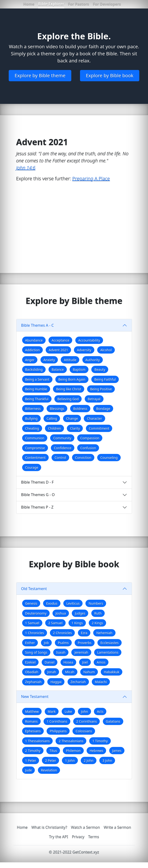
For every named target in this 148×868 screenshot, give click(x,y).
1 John (70, 760)
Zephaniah (33, 682)
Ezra (84, 633)
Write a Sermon (118, 827)
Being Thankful (37, 399)
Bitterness (33, 409)
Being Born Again (72, 379)
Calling (52, 418)
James (117, 751)
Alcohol (106, 350)
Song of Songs (36, 652)
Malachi (101, 682)
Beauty (100, 369)
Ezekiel (30, 662)
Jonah (52, 672)
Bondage (103, 409)
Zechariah (78, 682)
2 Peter (50, 760)
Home (29, 4)
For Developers (107, 4)
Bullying (31, 418)
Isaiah (61, 652)
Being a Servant (37, 379)
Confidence (63, 448)
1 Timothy (100, 741)
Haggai (56, 682)
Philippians (58, 731)
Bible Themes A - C (38, 325)
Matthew (32, 711)
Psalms (63, 643)
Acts (100, 711)
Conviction (83, 458)
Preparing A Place (91, 178)
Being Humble (36, 389)
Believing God (68, 399)
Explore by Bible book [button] (110, 75)
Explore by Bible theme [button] (40, 75)
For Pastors (79, 4)
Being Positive (101, 389)
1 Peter (31, 760)
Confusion (88, 448)
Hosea (68, 662)
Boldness (80, 409)
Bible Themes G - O (38, 495)
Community (62, 438)
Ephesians (33, 731)
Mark (52, 711)
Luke (68, 711)
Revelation (49, 770)
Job (46, 643)
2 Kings (97, 623)
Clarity (75, 428)
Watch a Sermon (86, 827)
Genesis (31, 603)
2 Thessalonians (71, 741)
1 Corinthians (57, 721)
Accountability (89, 340)
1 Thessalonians (38, 741)
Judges (80, 613)
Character (94, 418)
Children (54, 428)
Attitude (70, 360)
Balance (58, 369)
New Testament (35, 697)
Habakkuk (112, 672)
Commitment (99, 428)
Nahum (89, 672)
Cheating (32, 428)
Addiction (32, 350)
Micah (70, 672)
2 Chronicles (62, 633)
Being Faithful (105, 379)
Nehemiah (104, 633)
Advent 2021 (58, 350)
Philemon (73, 751)
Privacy (78, 837)
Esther (30, 643)
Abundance (34, 340)
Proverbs (84, 643)
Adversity (84, 350)
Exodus (52, 603)
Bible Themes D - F (38, 482)
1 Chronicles (35, 633)
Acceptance (60, 340)
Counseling (109, 458)
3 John (107, 760)
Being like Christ (68, 389)
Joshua (61, 613)
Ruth (98, 613)
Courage (32, 467)
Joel (85, 662)
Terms (94, 837)
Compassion (90, 438)
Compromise (35, 448)
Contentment (35, 458)
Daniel (50, 662)
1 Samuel (32, 623)
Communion (35, 438)
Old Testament (34, 589)
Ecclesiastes (110, 643)
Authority (93, 360)
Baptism (79, 369)
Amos (101, 662)
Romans (31, 721)
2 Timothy (33, 751)
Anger (30, 360)
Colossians (84, 731)
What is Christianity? (49, 827)
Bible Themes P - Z (37, 507)
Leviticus (73, 603)
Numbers (96, 603)
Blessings (57, 409)
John (84, 711)
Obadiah (32, 672)
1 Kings (77, 623)
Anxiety (49, 360)
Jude (29, 770)
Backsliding (34, 369)
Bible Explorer (51, 4)
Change (72, 418)
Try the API (58, 837)
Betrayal (94, 399)
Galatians (113, 721)
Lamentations (108, 652)
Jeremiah (81, 652)
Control (60, 458)
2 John (89, 760)
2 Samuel (55, 623)
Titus (53, 751)
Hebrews (96, 751)
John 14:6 (26, 168)
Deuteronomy (36, 613)
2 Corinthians (87, 721)
